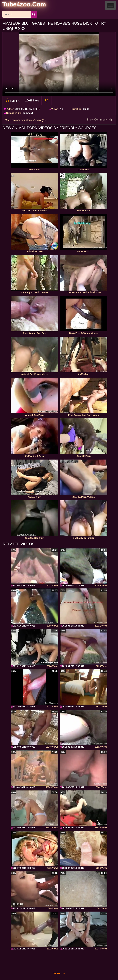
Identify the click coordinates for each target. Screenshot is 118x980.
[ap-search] (20, 14)
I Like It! (13, 100)
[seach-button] (34, 14)
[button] (110, 5)
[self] (19, 5)
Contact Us (59, 973)
